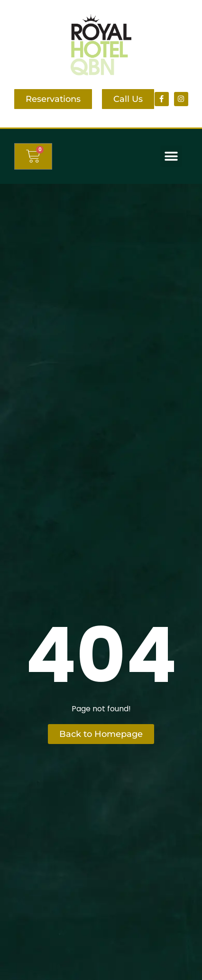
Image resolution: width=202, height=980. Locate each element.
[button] (171, 156)
